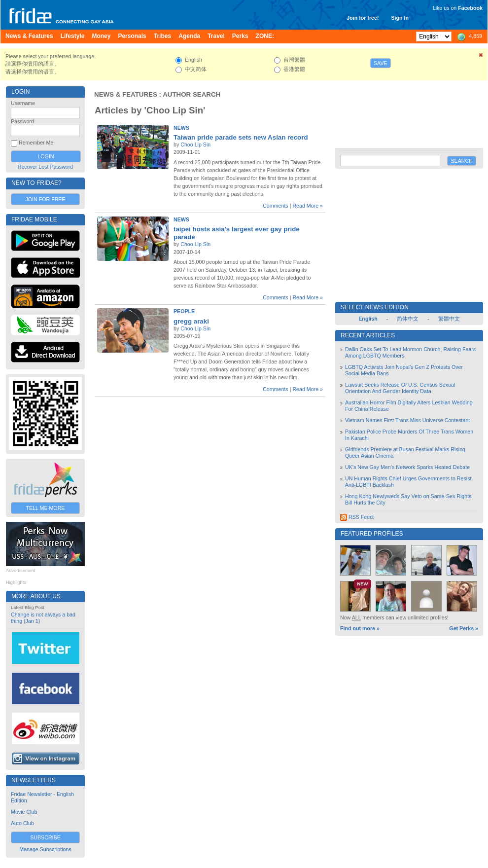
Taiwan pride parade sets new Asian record (241, 137)
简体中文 (408, 319)
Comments (276, 206)
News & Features (126, 94)
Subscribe (45, 837)
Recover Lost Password (46, 167)
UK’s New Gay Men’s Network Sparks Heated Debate (407, 467)
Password (22, 121)
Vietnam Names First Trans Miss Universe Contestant (407, 420)
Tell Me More (46, 508)
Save (381, 63)
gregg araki (191, 321)
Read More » (308, 206)
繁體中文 (449, 319)
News (181, 128)
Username (23, 103)
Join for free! (363, 18)
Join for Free (45, 199)
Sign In (400, 18)
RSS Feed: (357, 517)
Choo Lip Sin (195, 145)
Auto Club (22, 823)
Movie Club (24, 812)
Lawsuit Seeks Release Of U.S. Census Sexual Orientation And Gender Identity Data (400, 388)
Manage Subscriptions (45, 849)
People (184, 311)
